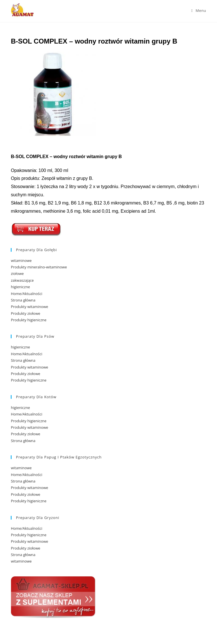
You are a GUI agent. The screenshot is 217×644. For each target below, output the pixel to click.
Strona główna (23, 300)
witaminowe (21, 260)
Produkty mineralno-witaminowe (39, 267)
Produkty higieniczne (29, 320)
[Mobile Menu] (199, 10)
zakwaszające (22, 280)
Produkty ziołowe (25, 313)
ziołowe (17, 273)
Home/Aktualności (26, 294)
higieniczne (20, 287)
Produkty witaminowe (29, 307)
